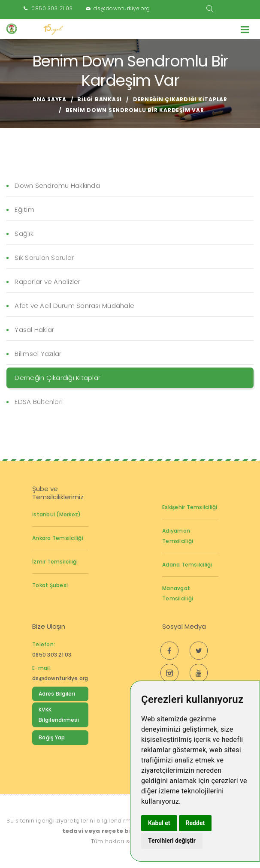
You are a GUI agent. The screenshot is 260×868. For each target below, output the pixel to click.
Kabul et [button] (159, 823)
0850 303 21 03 (52, 8)
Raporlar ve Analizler (47, 282)
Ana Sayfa (50, 99)
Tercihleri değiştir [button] (172, 841)
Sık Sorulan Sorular (44, 258)
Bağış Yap (52, 737)
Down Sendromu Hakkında (57, 185)
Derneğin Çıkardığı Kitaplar (180, 99)
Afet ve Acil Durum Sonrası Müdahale (74, 306)
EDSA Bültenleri (39, 402)
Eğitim (24, 209)
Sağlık (24, 234)
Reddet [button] (195, 823)
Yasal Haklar (34, 330)
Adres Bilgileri (57, 694)
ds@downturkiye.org (122, 8)
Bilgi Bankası (100, 99)
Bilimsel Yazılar (38, 354)
